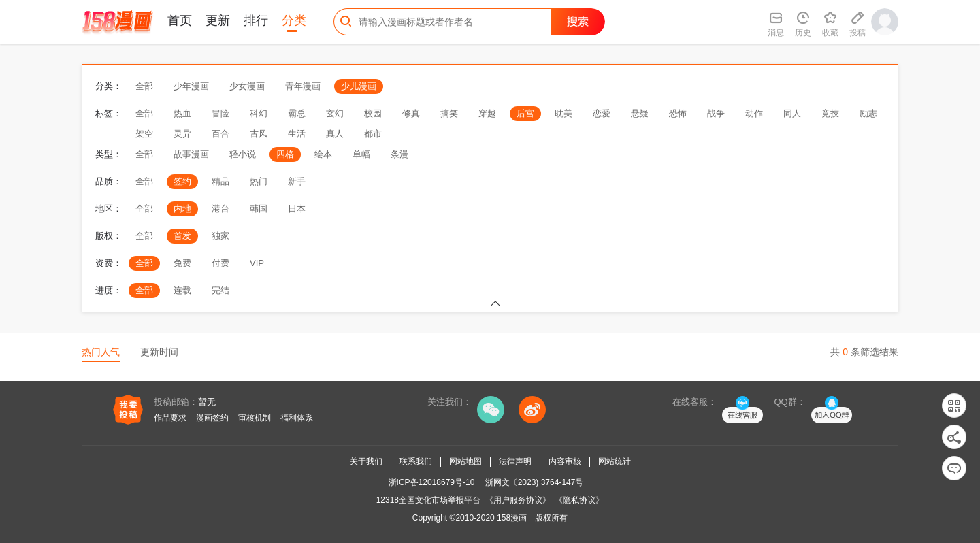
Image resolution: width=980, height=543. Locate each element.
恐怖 (678, 113)
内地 (182, 209)
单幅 (361, 154)
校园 (373, 113)
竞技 (830, 113)
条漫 (399, 154)
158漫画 (512, 518)
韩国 (259, 209)
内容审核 (565, 461)
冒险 (220, 113)
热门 (259, 181)
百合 (220, 134)
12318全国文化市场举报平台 (428, 500)
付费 (220, 263)
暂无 (207, 402)
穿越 (487, 113)
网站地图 (465, 461)
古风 (259, 134)
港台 (220, 209)
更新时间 (159, 352)
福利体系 (297, 418)
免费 (182, 263)
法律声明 (515, 461)
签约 (182, 181)
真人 (335, 134)
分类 (294, 20)
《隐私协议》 (579, 500)
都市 (373, 134)
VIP (257, 263)
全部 (144, 86)
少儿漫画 (359, 86)
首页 (180, 20)
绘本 (323, 154)
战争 (716, 113)
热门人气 (101, 352)
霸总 (297, 113)
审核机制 (255, 418)
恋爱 (602, 113)
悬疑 (640, 113)
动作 (754, 113)
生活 (297, 134)
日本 (297, 209)
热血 (182, 113)
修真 (411, 113)
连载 (182, 290)
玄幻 (335, 113)
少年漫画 (191, 86)
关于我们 (366, 461)
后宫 (525, 113)
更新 (218, 20)
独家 (220, 236)
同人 (792, 113)
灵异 (182, 134)
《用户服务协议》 (518, 500)
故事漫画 (191, 154)
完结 (220, 290)
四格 (285, 154)
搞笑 (449, 113)
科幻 (259, 113)
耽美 (563, 113)
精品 (220, 181)
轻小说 (243, 154)
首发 (182, 236)
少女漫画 (247, 86)
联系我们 (416, 461)
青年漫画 (303, 86)
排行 (256, 20)
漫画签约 (212, 418)
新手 (297, 181)
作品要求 (170, 418)
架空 (144, 134)
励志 (868, 113)
